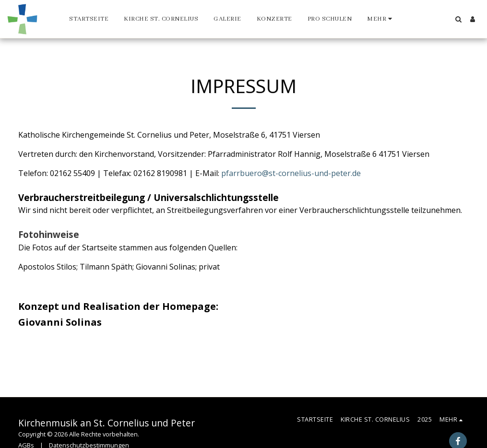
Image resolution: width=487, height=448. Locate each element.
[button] (458, 19)
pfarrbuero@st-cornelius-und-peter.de (291, 173)
